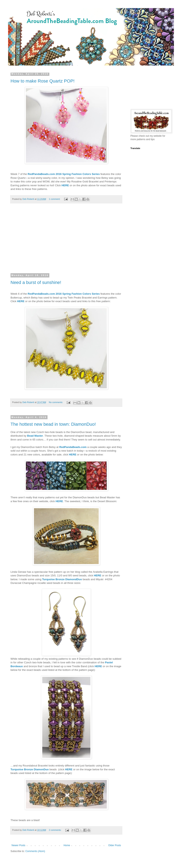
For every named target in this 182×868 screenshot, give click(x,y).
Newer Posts (18, 845)
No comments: (56, 402)
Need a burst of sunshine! (36, 282)
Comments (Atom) (35, 851)
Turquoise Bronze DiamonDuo (30, 769)
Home (67, 845)
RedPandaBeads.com (73, 447)
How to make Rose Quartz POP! (43, 81)
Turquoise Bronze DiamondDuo (62, 579)
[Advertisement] (66, 241)
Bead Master (35, 436)
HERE (65, 185)
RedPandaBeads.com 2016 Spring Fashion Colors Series (64, 174)
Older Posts (115, 845)
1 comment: (55, 199)
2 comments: (56, 830)
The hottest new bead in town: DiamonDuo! (53, 424)
